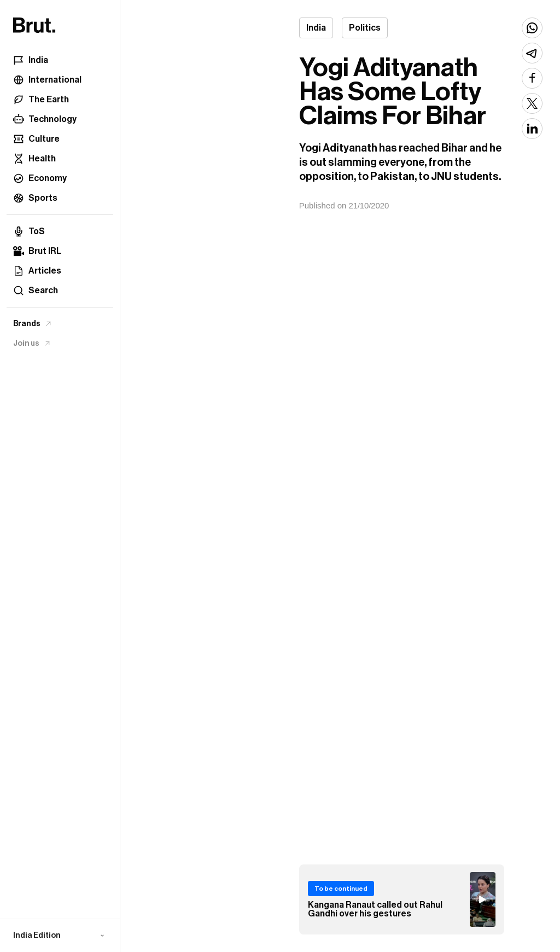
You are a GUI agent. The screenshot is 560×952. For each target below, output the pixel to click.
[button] (60, 936)
